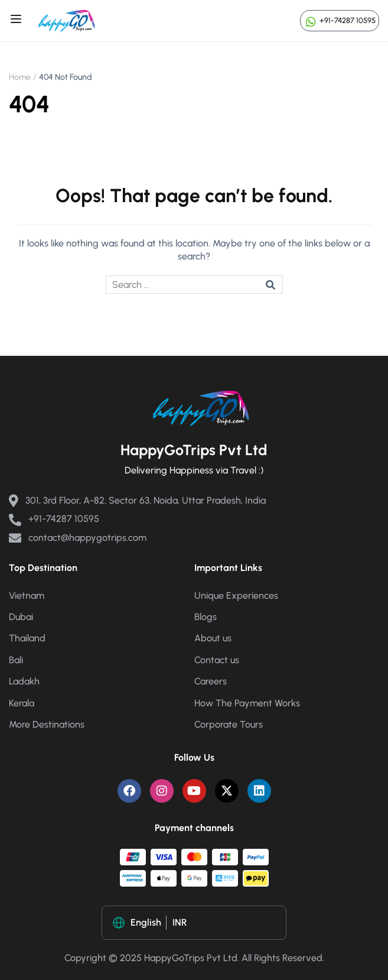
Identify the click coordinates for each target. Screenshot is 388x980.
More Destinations (47, 724)
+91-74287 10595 (340, 20)
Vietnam (27, 596)
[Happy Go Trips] (67, 20)
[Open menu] (17, 21)
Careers (211, 681)
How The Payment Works (247, 703)
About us (213, 638)
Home (20, 77)
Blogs (206, 617)
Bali (16, 660)
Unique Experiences (236, 596)
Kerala (22, 703)
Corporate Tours (229, 724)
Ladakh (24, 681)
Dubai (21, 617)
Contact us (217, 660)
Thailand (27, 638)
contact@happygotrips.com (78, 538)
